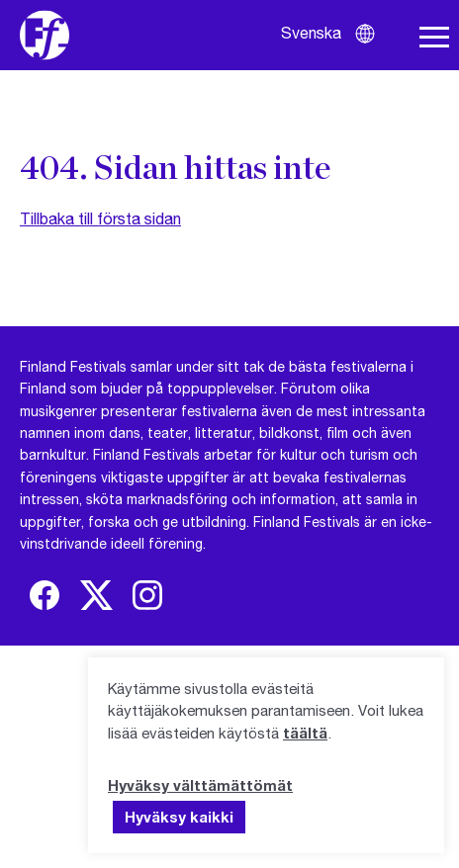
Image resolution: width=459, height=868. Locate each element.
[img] (45, 595)
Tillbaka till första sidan (100, 218)
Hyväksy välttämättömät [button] (200, 785)
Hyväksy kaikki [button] (179, 817)
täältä (305, 733)
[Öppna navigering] (434, 38)
